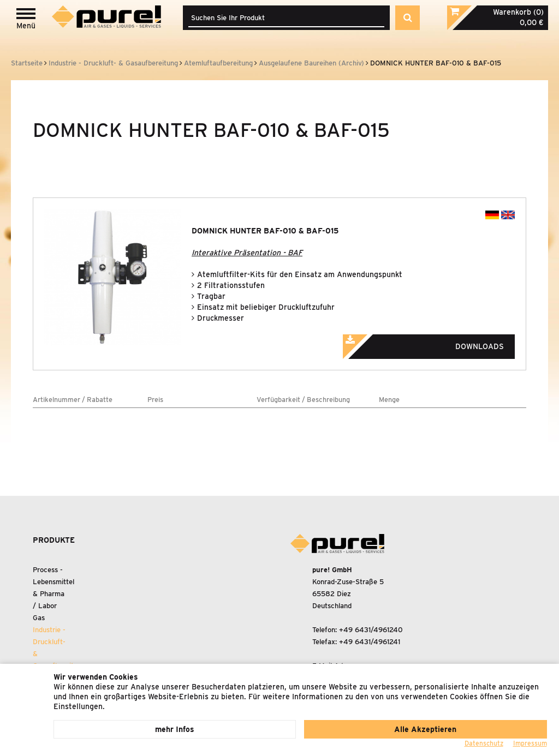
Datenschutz (484, 743)
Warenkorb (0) (518, 12)
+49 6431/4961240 (371, 630)
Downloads (438, 343)
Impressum (530, 743)
